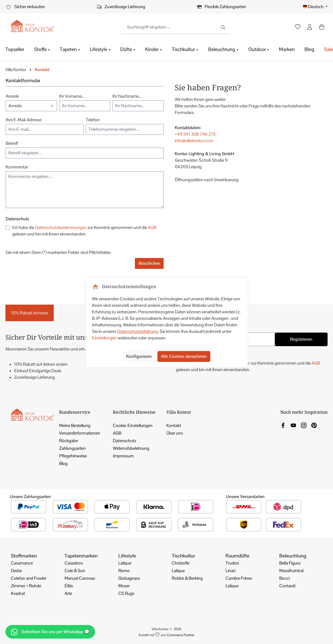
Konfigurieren (139, 356)
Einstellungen (104, 338)
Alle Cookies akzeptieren (184, 356)
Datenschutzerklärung (138, 331)
